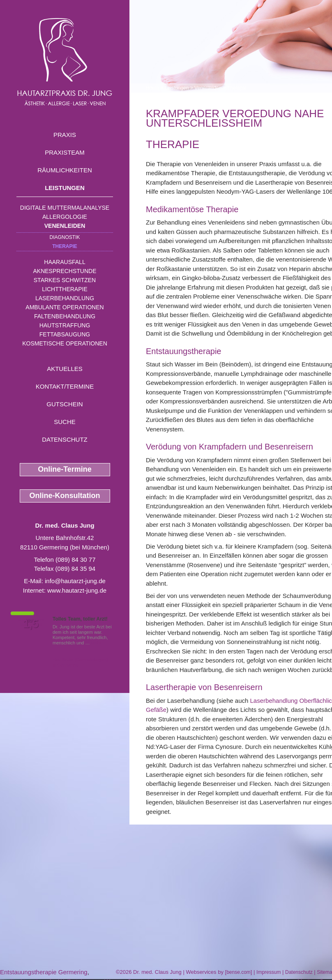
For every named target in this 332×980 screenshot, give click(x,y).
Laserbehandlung (65, 298)
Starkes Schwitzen (65, 280)
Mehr (96, 643)
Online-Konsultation (65, 496)
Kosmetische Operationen (65, 343)
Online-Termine (65, 469)
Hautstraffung (65, 325)
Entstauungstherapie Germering (44, 972)
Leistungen (65, 188)
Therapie (65, 246)
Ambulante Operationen (65, 307)
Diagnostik (65, 237)
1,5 (31, 624)
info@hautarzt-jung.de (75, 581)
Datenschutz (65, 439)
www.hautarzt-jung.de (77, 590)
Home (152, 88)
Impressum (269, 972)
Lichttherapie (65, 289)
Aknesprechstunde (65, 271)
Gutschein (65, 404)
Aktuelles (65, 369)
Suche (65, 422)
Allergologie (65, 217)
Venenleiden (65, 226)
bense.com (239, 972)
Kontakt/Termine (65, 386)
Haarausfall (65, 262)
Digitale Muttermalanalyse (65, 208)
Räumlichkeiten (65, 170)
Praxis (65, 135)
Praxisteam (65, 152)
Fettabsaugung (65, 334)
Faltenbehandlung (65, 316)
